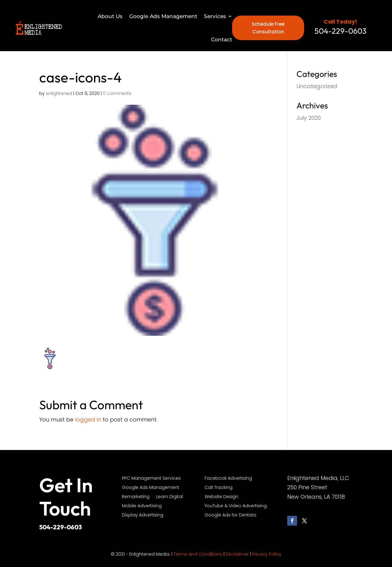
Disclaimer (237, 554)
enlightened (59, 93)
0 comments (117, 93)
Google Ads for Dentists (230, 515)
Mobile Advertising (142, 506)
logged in (88, 420)
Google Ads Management (163, 16)
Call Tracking (219, 488)
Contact (222, 40)
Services (215, 16)
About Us (110, 16)
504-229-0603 (60, 527)
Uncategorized (317, 86)
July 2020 (309, 118)
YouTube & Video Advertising (236, 506)
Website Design (221, 497)
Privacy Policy (267, 554)
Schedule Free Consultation (268, 28)
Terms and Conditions (198, 554)
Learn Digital (170, 497)
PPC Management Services (151, 479)
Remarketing (136, 497)
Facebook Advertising (228, 479)
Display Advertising (143, 515)
